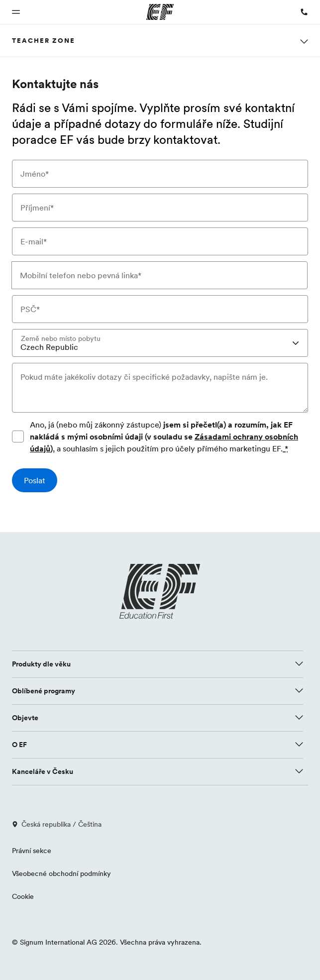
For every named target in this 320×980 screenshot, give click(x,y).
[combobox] (160, 343)
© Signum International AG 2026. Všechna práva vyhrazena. (107, 942)
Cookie (23, 896)
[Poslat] (35, 480)
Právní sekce (32, 851)
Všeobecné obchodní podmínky (61, 873)
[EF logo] (160, 591)
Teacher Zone (44, 40)
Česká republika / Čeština (57, 824)
